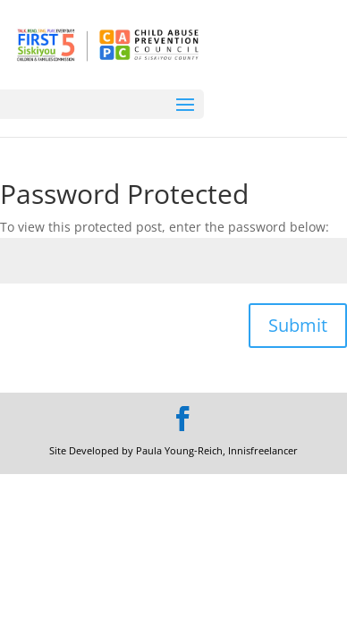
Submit (298, 325)
